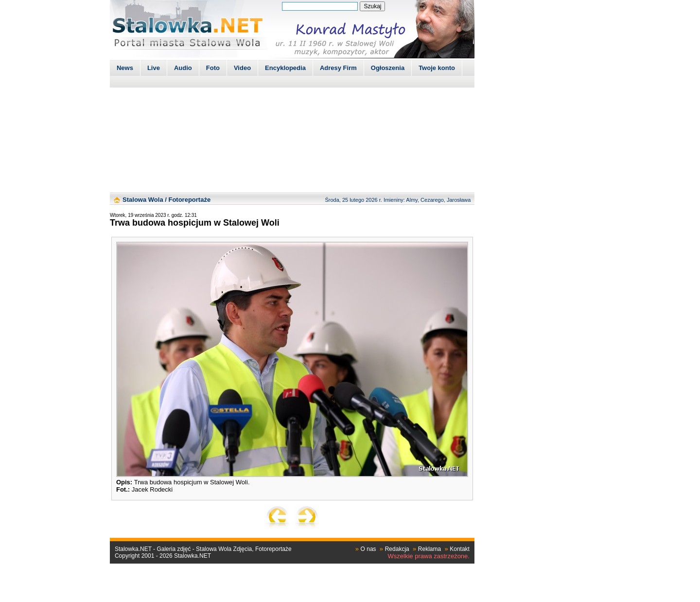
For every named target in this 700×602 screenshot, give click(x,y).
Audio (183, 68)
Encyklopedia (285, 68)
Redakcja (397, 549)
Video (242, 68)
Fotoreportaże (189, 200)
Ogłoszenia (388, 68)
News (125, 68)
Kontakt (460, 549)
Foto (213, 68)
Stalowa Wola (143, 200)
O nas (368, 549)
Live (154, 68)
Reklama (429, 549)
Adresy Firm (338, 68)
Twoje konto (437, 68)
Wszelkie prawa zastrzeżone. (429, 556)
